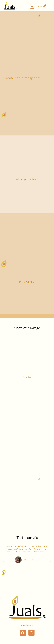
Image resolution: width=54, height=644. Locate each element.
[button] (32, 6)
